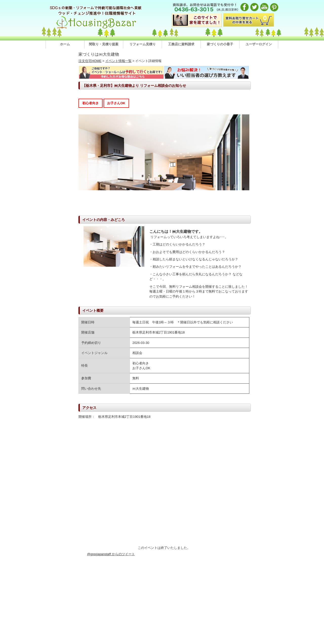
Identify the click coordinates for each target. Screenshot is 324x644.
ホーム (65, 44)
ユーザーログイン (259, 44)
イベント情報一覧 (118, 61)
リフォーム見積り (143, 44)
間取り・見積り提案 (104, 44)
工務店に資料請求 (181, 44)
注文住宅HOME (90, 61)
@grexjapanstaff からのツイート (111, 554)
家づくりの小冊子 (220, 44)
